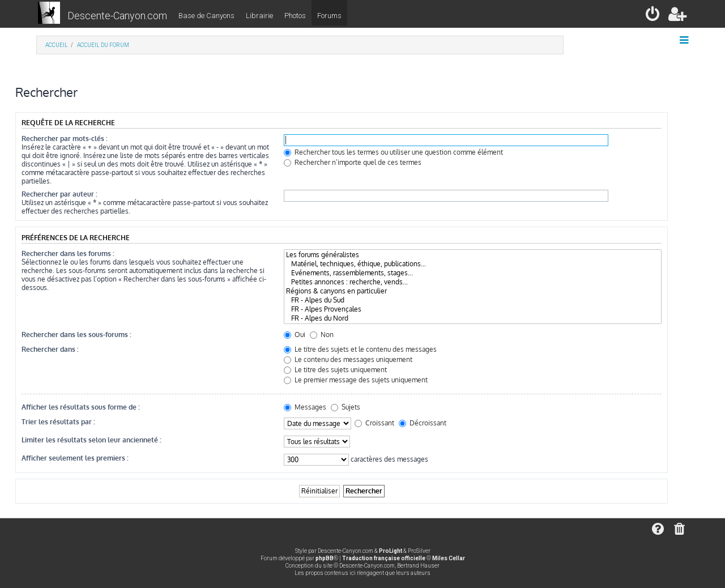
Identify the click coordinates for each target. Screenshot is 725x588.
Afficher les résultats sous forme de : (81, 407)
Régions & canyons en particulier (473, 291)
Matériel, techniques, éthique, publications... (473, 264)
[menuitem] (653, 16)
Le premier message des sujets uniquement (356, 380)
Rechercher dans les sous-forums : (76, 335)
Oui (295, 335)
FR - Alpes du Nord (473, 318)
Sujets (346, 407)
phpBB (325, 558)
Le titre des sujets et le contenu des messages (360, 349)
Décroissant (423, 423)
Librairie (259, 16)
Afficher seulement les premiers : (75, 458)
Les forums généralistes (473, 255)
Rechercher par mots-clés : (65, 139)
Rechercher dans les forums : (68, 253)
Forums (329, 16)
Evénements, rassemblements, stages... (473, 273)
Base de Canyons (206, 16)
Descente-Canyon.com (117, 16)
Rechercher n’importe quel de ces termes (353, 162)
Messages (305, 407)
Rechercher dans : (50, 349)
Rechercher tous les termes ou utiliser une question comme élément (393, 152)
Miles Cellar (449, 558)
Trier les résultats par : (58, 422)
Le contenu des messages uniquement (348, 359)
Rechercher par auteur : (59, 194)
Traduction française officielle (384, 558)
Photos (295, 16)
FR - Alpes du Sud (473, 300)
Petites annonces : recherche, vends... (473, 282)
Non (322, 335)
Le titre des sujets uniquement (335, 370)
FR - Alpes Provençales (473, 309)
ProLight (391, 551)
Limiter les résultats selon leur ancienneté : (91, 440)
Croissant (374, 423)
